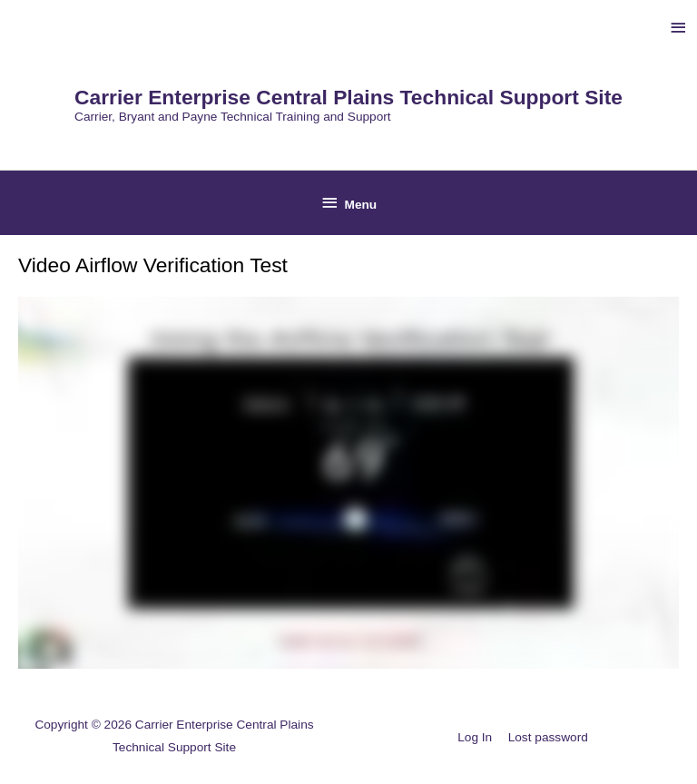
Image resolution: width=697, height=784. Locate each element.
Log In (475, 737)
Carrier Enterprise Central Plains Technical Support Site (348, 97)
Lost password (548, 737)
